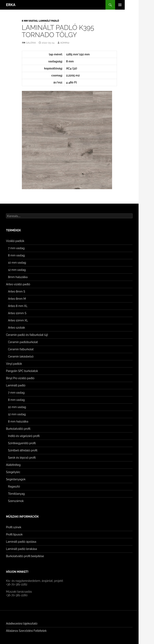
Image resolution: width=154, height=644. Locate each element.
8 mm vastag (30, 21)
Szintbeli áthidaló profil (23, 450)
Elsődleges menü (120, 5)
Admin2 (65, 43)
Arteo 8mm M (17, 299)
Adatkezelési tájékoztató (22, 624)
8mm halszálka (18, 277)
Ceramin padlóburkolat (23, 342)
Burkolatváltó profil (18, 429)
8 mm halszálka (18, 422)
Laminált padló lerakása (21, 549)
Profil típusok (14, 534)
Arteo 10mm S (17, 313)
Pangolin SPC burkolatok (22, 371)
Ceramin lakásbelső (21, 357)
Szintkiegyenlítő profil (22, 443)
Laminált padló (49, 21)
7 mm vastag (16, 248)
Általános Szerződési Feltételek (26, 631)
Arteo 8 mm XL (18, 306)
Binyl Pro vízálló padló (20, 378)
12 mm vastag (17, 270)
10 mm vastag (17, 263)
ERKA (11, 5)
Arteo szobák (17, 328)
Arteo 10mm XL (18, 320)
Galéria (31, 43)
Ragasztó (14, 487)
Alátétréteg (13, 465)
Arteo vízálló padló (18, 284)
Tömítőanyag (16, 494)
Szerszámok (16, 501)
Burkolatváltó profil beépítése (25, 556)
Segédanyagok (16, 479)
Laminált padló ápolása (21, 542)
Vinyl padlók (14, 364)
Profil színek (14, 527)
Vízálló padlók (15, 241)
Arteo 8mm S (17, 292)
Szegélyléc (13, 472)
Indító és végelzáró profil (24, 436)
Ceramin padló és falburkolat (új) (27, 335)
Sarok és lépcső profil (22, 458)
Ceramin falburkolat (21, 349)
